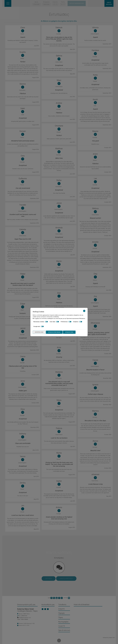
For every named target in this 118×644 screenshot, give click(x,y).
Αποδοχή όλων (69, 332)
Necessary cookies (41, 322)
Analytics (78, 322)
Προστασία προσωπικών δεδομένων (76, 318)
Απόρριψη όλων (39, 332)
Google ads (39, 326)
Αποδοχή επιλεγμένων (54, 332)
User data (54, 322)
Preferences (66, 322)
